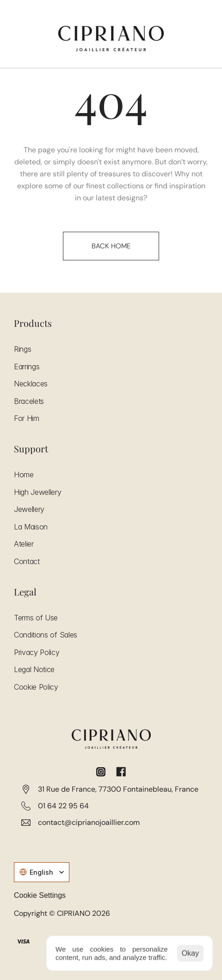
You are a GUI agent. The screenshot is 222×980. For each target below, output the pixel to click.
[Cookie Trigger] (40, 896)
